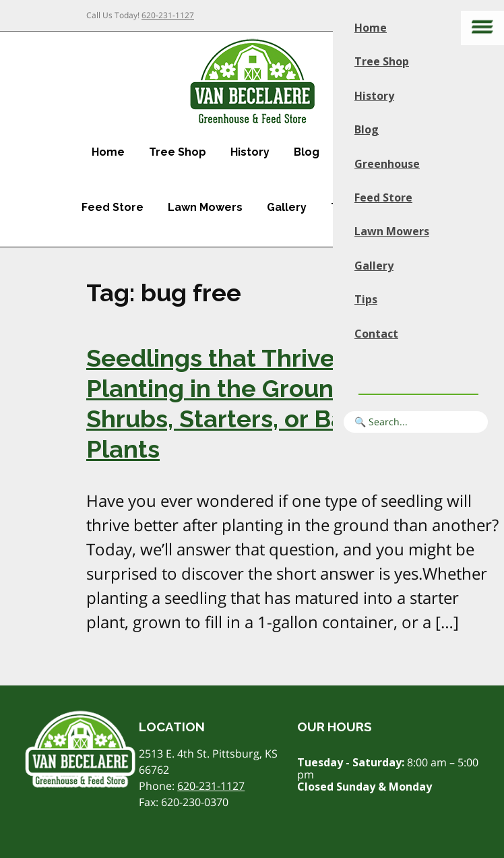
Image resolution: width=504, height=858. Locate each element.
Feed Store (113, 207)
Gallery (287, 207)
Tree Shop (178, 152)
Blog (307, 152)
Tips (366, 299)
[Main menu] (482, 28)
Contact (376, 334)
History (250, 152)
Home (108, 152)
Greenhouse (387, 164)
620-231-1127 (168, 15)
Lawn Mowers (205, 207)
